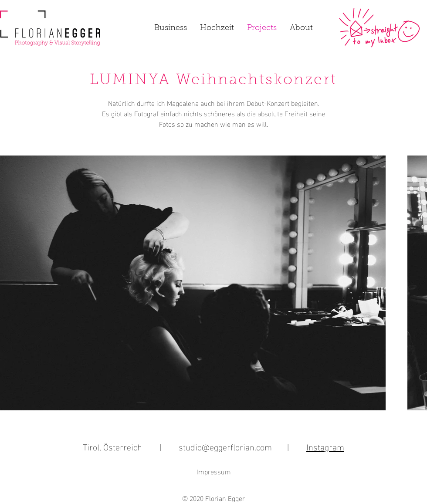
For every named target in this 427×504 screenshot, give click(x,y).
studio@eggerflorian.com (225, 446)
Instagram (325, 446)
